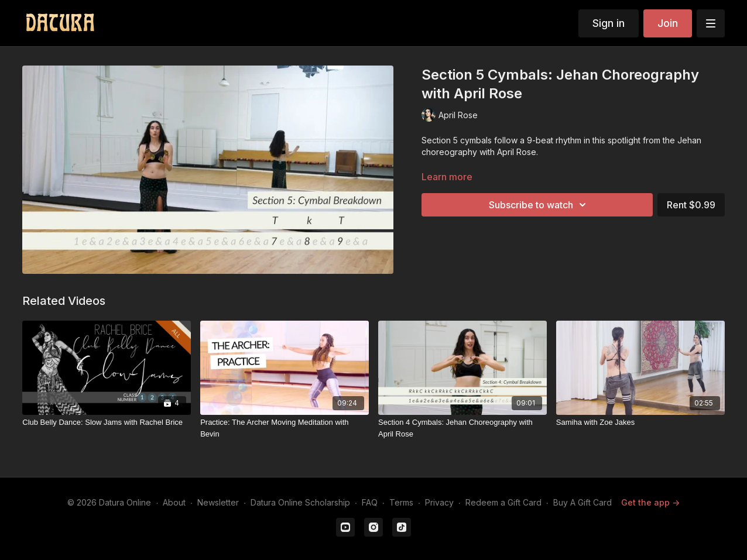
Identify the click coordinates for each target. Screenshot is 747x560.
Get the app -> (650, 502)
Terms (401, 502)
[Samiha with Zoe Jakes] (640, 422)
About (174, 502)
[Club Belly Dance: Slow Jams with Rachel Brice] (107, 422)
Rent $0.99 (691, 205)
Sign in (609, 23)
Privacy (439, 502)
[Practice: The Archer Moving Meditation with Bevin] (285, 428)
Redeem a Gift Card (503, 502)
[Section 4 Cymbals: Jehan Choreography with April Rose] (462, 428)
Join (668, 23)
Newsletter (218, 502)
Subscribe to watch (539, 205)
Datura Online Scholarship (300, 502)
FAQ (370, 502)
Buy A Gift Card (582, 502)
